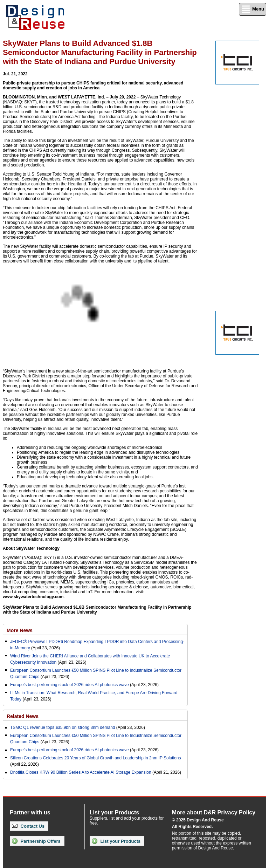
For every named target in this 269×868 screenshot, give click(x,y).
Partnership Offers (36, 841)
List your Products (116, 841)
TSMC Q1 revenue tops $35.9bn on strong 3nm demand (63, 727)
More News (20, 630)
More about (214, 812)
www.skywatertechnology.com (33, 597)
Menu (253, 9)
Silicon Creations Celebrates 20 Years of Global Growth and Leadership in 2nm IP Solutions (95, 758)
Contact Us (28, 826)
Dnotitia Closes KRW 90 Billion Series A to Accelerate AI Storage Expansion (81, 772)
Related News (23, 716)
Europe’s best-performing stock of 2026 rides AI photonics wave (70, 685)
